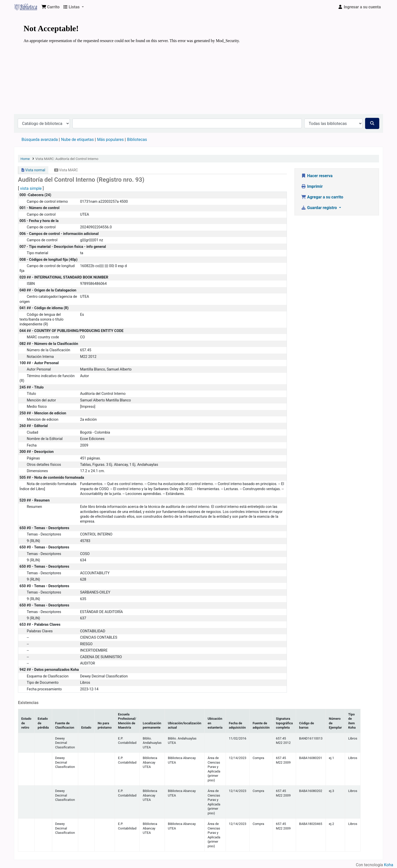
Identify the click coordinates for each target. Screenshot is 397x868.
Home (25, 159)
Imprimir (312, 186)
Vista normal (33, 170)
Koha (389, 865)
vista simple (31, 188)
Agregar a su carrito (322, 197)
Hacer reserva (317, 176)
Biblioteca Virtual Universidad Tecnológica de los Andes (27, 7)
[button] (51, 7)
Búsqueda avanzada (40, 140)
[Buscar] (372, 123)
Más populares (110, 140)
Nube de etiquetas (77, 140)
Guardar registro (320, 208)
